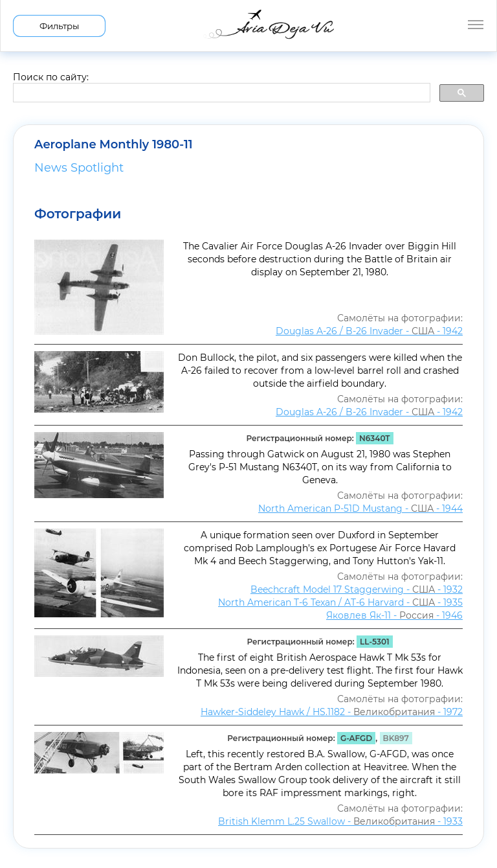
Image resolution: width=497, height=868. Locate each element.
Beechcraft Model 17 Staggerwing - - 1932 (357, 589)
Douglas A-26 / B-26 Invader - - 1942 (369, 331)
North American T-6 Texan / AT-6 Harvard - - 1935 (340, 602)
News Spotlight (79, 168)
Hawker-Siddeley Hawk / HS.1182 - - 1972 (332, 712)
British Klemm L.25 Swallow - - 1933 (340, 821)
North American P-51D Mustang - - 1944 (360, 508)
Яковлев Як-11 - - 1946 (394, 615)
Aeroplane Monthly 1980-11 (114, 144)
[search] (220, 93)
